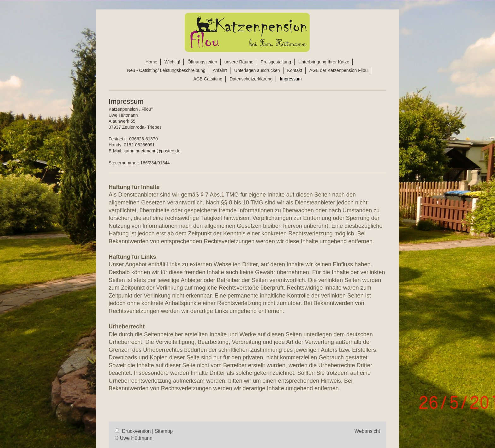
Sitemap (164, 431)
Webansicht (367, 431)
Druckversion (134, 431)
